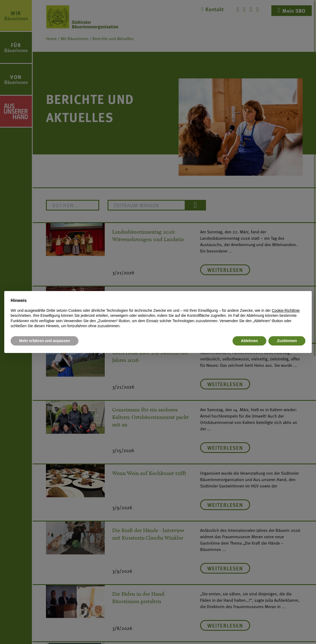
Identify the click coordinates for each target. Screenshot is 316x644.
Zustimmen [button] (287, 341)
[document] (158, 313)
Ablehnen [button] (250, 341)
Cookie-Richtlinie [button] (286, 310)
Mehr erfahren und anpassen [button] (45, 341)
